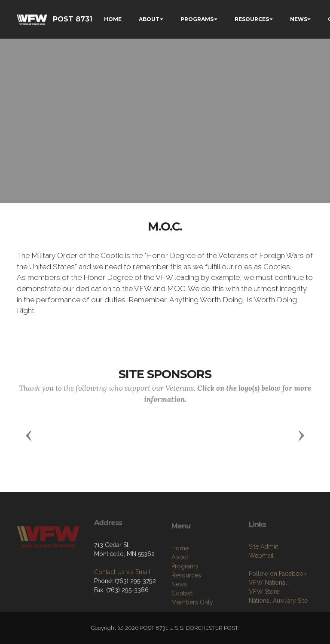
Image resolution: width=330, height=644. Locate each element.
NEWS (299, 19)
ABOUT (149, 19)
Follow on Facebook (278, 599)
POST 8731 (73, 19)
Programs (185, 595)
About (180, 586)
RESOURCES (252, 19)
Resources (186, 604)
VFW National (268, 608)
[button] (29, 435)
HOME (113, 19)
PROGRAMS (197, 19)
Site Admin (264, 572)
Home (180, 577)
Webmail (261, 581)
